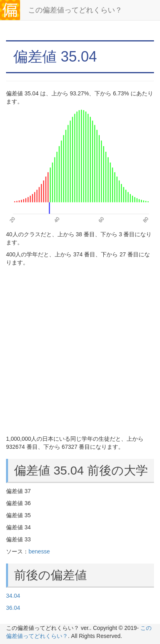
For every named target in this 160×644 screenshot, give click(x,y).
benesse (39, 551)
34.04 (13, 596)
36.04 (13, 608)
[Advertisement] (80, 351)
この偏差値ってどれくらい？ (75, 10)
